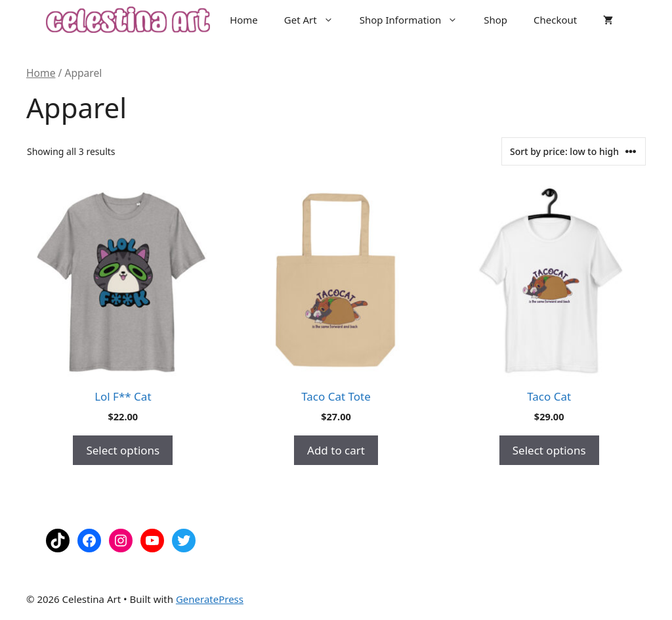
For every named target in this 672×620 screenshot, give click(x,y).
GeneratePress (210, 599)
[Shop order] (574, 151)
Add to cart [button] (336, 450)
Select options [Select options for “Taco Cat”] (549, 450)
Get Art (315, 20)
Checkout (555, 20)
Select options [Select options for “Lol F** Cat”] (123, 450)
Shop (495, 20)
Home (244, 20)
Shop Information (415, 20)
